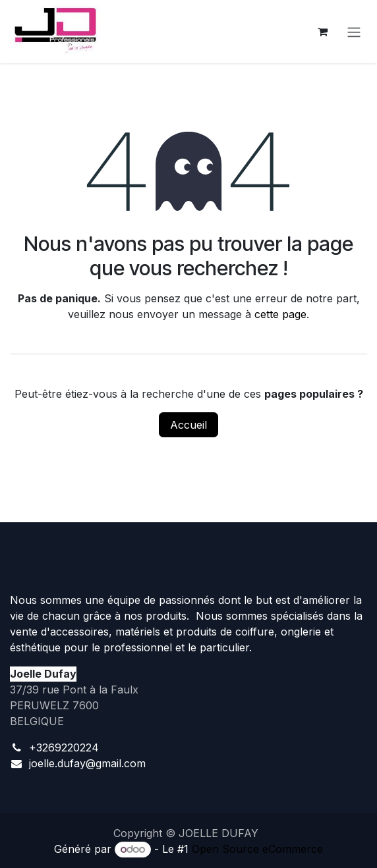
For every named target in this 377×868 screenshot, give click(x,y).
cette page (280, 314)
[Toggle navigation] (354, 32)
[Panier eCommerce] (322, 32)
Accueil (188, 425)
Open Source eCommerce (257, 849)
